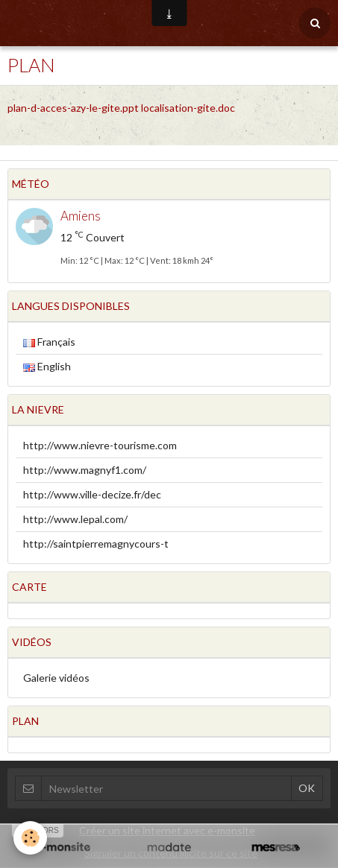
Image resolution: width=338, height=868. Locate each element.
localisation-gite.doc (188, 108)
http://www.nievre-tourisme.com (100, 445)
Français (49, 342)
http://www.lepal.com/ (75, 519)
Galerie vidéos (56, 678)
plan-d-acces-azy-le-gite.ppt (73, 108)
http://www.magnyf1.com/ (85, 470)
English (47, 366)
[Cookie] (30, 838)
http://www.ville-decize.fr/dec (92, 494)
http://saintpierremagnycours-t (96, 544)
